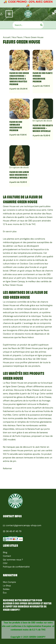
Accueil (7, 37)
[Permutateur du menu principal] (9, 14)
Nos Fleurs (17, 37)
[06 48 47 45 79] (28, 530)
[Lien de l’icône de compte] (1, 14)
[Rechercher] (42, 25)
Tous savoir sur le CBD (13, 616)
